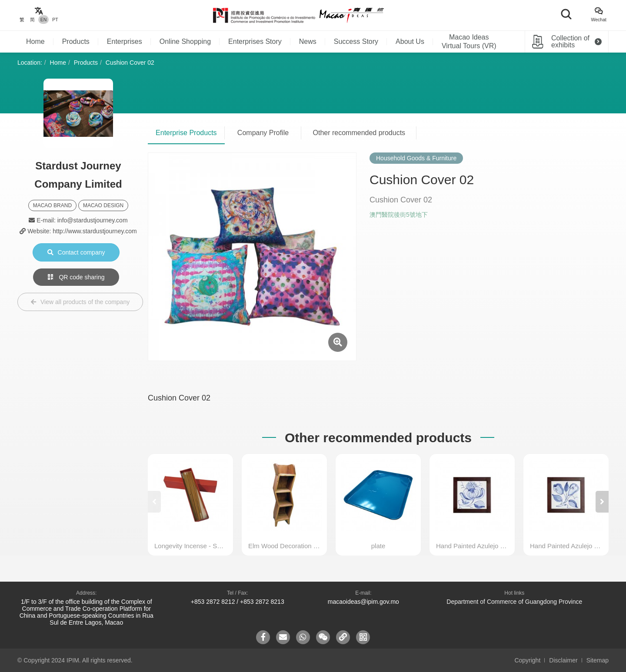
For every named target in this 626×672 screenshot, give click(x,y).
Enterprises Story (255, 41)
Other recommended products (359, 133)
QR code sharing (76, 277)
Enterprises (125, 41)
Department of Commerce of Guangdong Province (514, 602)
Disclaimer (563, 660)
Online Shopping (185, 41)
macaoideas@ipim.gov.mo (363, 602)
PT (55, 20)
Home (35, 41)
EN (44, 20)
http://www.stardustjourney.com (95, 231)
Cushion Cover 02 (130, 63)
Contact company (76, 252)
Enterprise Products (186, 133)
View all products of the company (80, 302)
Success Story (356, 41)
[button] (602, 502)
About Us (410, 41)
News (308, 41)
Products (76, 41)
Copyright (527, 660)
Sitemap (598, 660)
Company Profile (263, 133)
